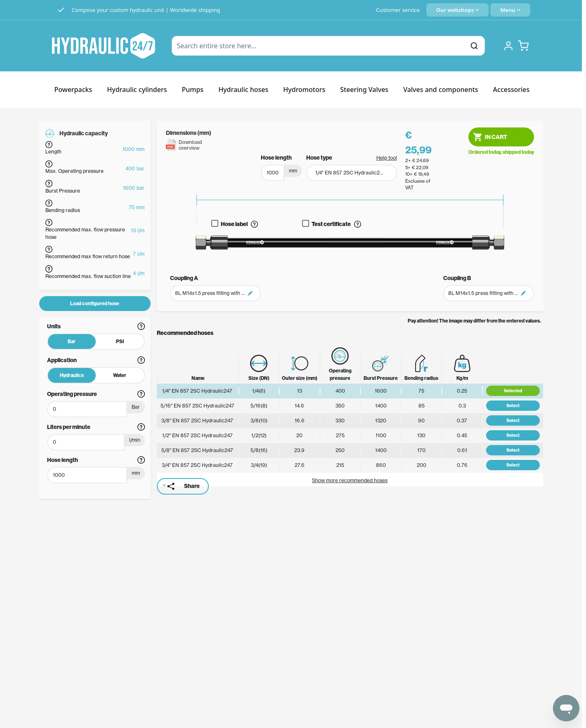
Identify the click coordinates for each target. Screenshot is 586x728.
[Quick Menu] (510, 10)
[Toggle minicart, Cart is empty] (523, 46)
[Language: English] (457, 10)
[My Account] (508, 46)
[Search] (474, 46)
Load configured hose (95, 303)
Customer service (398, 10)
